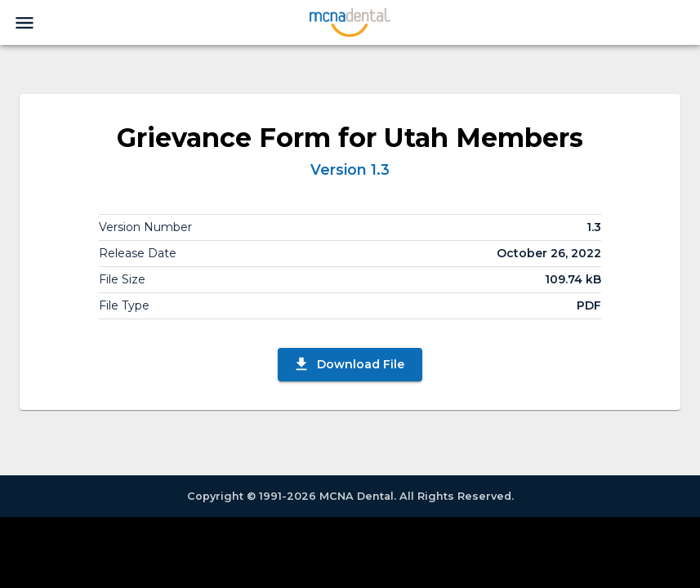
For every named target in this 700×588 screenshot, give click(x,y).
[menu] (25, 23)
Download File (348, 364)
